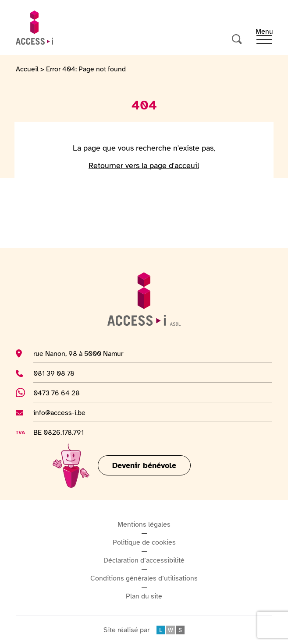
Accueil (27, 69)
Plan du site (144, 596)
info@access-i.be (59, 412)
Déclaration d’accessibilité (144, 560)
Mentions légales (144, 524)
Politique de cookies (144, 542)
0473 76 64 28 (61, 393)
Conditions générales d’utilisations (144, 578)
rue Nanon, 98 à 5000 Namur (78, 353)
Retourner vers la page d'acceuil (144, 165)
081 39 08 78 (67, 373)
